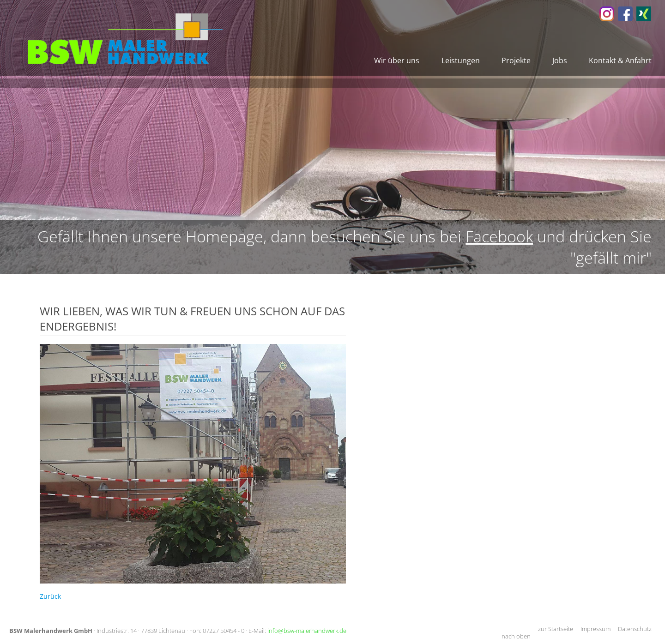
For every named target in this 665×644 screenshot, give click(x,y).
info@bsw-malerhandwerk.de (307, 631)
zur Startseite (556, 629)
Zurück (50, 596)
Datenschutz (635, 629)
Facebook (499, 236)
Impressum (595, 629)
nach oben (516, 636)
